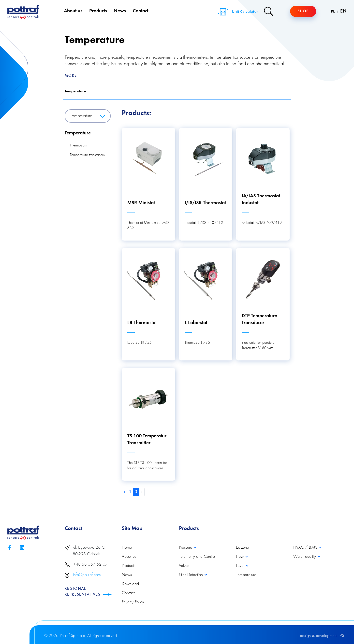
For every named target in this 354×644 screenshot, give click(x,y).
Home (127, 548)
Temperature (75, 91)
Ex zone (243, 548)
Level (241, 566)
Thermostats (78, 145)
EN (343, 11)
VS (342, 636)
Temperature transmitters (87, 155)
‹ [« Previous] (125, 492)
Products (98, 11)
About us (73, 11)
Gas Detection (192, 575)
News (120, 11)
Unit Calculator (237, 12)
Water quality (305, 557)
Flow (240, 557)
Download (130, 584)
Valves (184, 566)
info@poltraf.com (87, 575)
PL (333, 12)
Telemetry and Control (197, 557)
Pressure (186, 548)
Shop (303, 11)
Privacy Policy (133, 602)
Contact (140, 11)
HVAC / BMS (306, 548)
